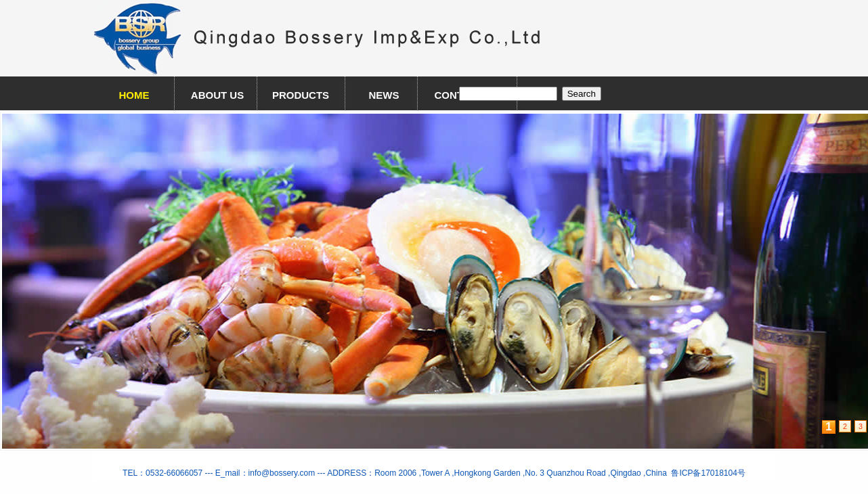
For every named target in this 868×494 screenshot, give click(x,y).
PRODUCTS (301, 95)
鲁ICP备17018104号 (706, 473)
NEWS (384, 95)
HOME (134, 95)
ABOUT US (217, 95)
